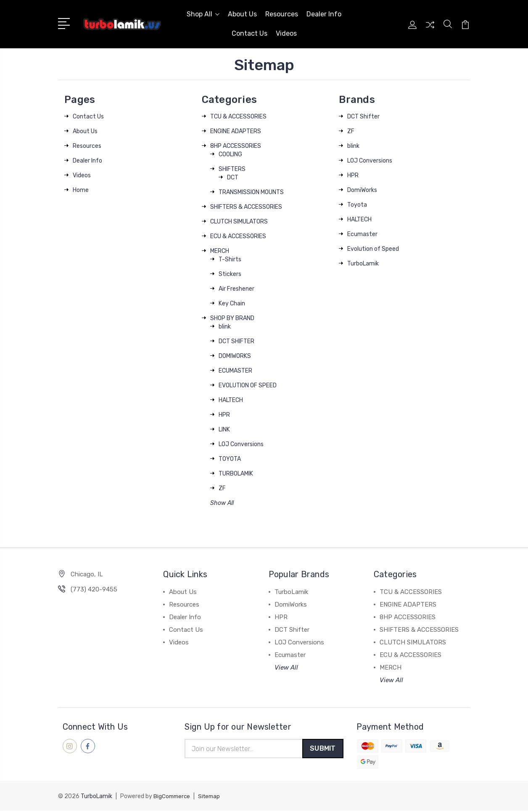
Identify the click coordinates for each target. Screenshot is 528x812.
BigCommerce (173, 798)
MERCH (220, 251)
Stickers (230, 274)
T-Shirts (230, 259)
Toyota (357, 205)
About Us (242, 14)
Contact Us (249, 33)
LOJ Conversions (241, 444)
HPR (224, 415)
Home (81, 190)
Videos (286, 33)
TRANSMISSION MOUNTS (251, 192)
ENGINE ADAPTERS (236, 131)
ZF (222, 488)
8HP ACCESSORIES (236, 146)
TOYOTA (230, 459)
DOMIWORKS (235, 356)
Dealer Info (324, 14)
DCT (233, 177)
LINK (224, 430)
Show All (222, 503)
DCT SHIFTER (236, 341)
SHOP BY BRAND (232, 318)
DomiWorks (362, 190)
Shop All (203, 14)
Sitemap (212, 798)
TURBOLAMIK (236, 474)
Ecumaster (362, 234)
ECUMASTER (235, 371)
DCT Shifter (363, 117)
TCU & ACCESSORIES (238, 117)
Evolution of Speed (373, 249)
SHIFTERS (232, 169)
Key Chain (232, 304)
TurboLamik (363, 264)
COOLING (230, 154)
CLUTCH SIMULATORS (239, 222)
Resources (282, 14)
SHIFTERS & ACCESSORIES (246, 207)
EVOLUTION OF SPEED (248, 385)
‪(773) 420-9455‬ (94, 589)
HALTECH (231, 400)
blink (225, 327)
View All (286, 667)
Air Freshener (236, 289)
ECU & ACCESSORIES (238, 236)
